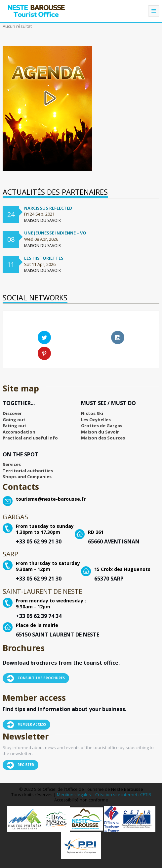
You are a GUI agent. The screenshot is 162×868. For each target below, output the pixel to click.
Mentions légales (74, 794)
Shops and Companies (27, 477)
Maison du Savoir (100, 432)
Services (12, 464)
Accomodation (19, 432)
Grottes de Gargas (102, 426)
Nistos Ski (92, 413)
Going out (14, 420)
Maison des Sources (103, 438)
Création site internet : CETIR (123, 794)
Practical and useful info (30, 438)
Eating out (15, 426)
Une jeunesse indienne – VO (55, 233)
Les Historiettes (44, 258)
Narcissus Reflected (48, 208)
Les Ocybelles (96, 420)
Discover (12, 413)
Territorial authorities (28, 471)
